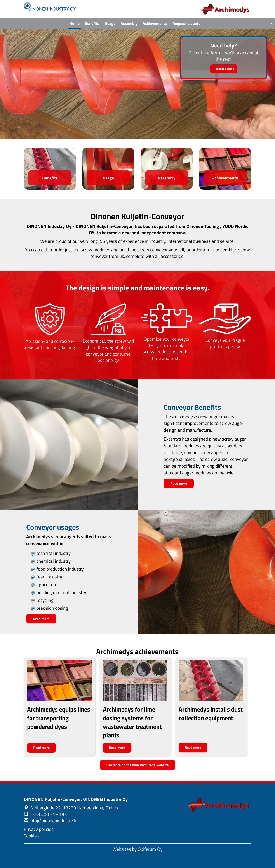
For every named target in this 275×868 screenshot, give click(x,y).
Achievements (155, 23)
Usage (110, 23)
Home (75, 23)
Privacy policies (39, 829)
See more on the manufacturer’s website (137, 765)
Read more (179, 483)
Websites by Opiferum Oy (137, 849)
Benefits (92, 23)
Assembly (129, 23)
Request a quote (186, 23)
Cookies (31, 836)
